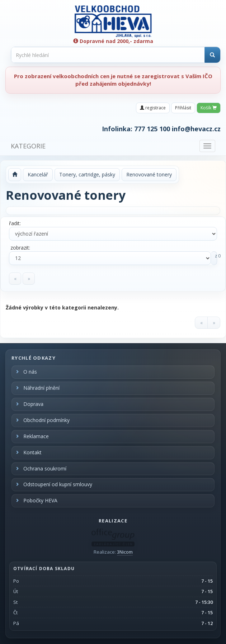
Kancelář (38, 174)
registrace (153, 108)
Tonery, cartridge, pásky (87, 174)
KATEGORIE (28, 146)
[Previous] (15, 279)
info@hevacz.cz (196, 129)
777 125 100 (152, 129)
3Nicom (125, 552)
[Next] (29, 279)
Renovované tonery (149, 174)
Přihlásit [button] (183, 108)
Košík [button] (209, 108)
